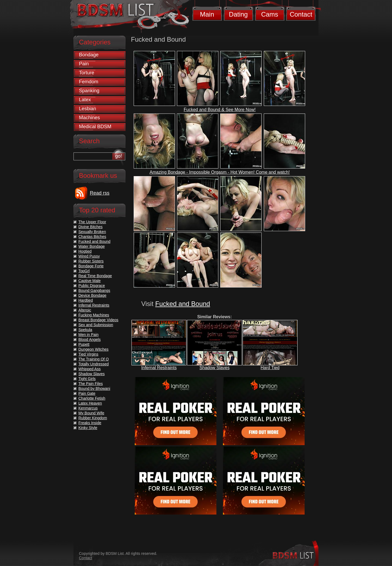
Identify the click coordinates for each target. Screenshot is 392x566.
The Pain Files (91, 384)
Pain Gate (87, 393)
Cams (270, 14)
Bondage (89, 55)
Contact (301, 14)
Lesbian (88, 109)
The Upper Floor (92, 222)
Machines (89, 118)
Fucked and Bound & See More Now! (220, 110)
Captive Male (90, 281)
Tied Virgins (88, 354)
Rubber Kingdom (93, 418)
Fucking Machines (94, 315)
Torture (87, 73)
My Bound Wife (91, 413)
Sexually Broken (92, 232)
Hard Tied (270, 368)
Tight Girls (87, 379)
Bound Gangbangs (94, 290)
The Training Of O (94, 359)
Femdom (89, 82)
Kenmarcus (88, 408)
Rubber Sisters (91, 261)
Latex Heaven (90, 403)
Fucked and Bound (183, 304)
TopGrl (84, 271)
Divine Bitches (91, 227)
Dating (238, 14)
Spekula (85, 330)
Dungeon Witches (94, 349)
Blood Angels (90, 339)
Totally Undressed (94, 364)
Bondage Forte (91, 266)
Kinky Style (88, 428)
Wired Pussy (89, 256)
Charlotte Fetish (92, 398)
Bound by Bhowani (94, 388)
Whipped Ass (90, 369)
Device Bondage (92, 295)
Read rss (100, 193)
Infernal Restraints (159, 368)
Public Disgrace (92, 286)
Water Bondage (92, 246)
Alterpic (85, 310)
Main (207, 14)
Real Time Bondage (95, 276)
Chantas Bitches (92, 237)
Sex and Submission (96, 325)
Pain (84, 64)
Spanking (89, 91)
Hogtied (85, 251)
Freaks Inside (90, 423)
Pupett (84, 344)
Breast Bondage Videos (98, 320)
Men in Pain (88, 335)
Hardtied (86, 300)
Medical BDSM (95, 127)
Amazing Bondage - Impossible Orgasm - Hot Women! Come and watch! (220, 172)
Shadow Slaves (215, 368)
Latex (85, 100)
